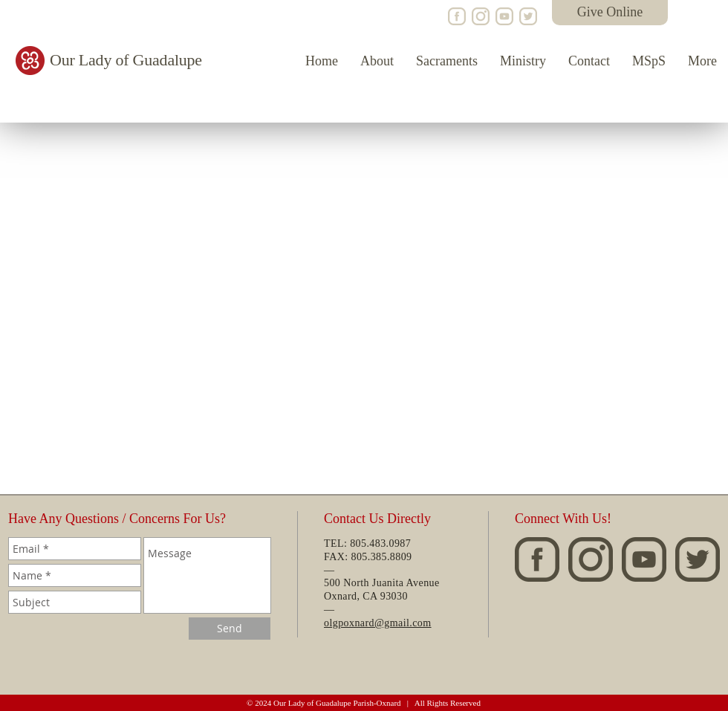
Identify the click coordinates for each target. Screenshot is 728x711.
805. (360, 557)
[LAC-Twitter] (528, 16)
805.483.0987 (380, 543)
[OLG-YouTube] (504, 16)
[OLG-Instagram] (481, 16)
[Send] (230, 629)
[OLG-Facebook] (457, 16)
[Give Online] (610, 13)
